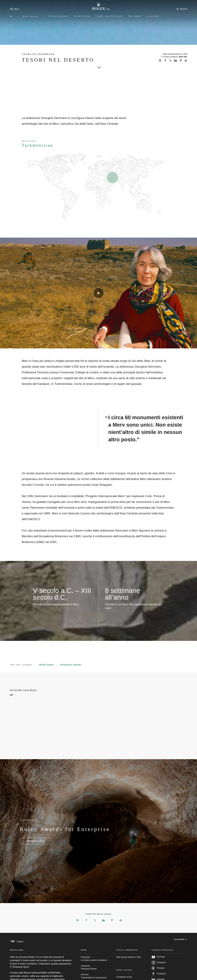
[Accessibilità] (180, 942)
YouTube (158, 964)
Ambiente (94, 975)
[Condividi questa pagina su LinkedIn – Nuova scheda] (104, 920)
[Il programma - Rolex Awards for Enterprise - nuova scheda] (36, 841)
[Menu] (15, 9)
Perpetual (94, 966)
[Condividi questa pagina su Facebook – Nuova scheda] (86, 920)
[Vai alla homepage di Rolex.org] (98, 6)
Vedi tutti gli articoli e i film (128, 964)
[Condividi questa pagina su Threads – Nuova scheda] (77, 920)
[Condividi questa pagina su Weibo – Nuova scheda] (122, 920)
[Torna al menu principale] (11, 16)
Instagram (159, 970)
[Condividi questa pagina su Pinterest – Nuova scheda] (113, 920)
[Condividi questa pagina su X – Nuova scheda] (95, 920)
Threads (158, 975)
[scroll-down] (98, 65)
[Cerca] (181, 9)
